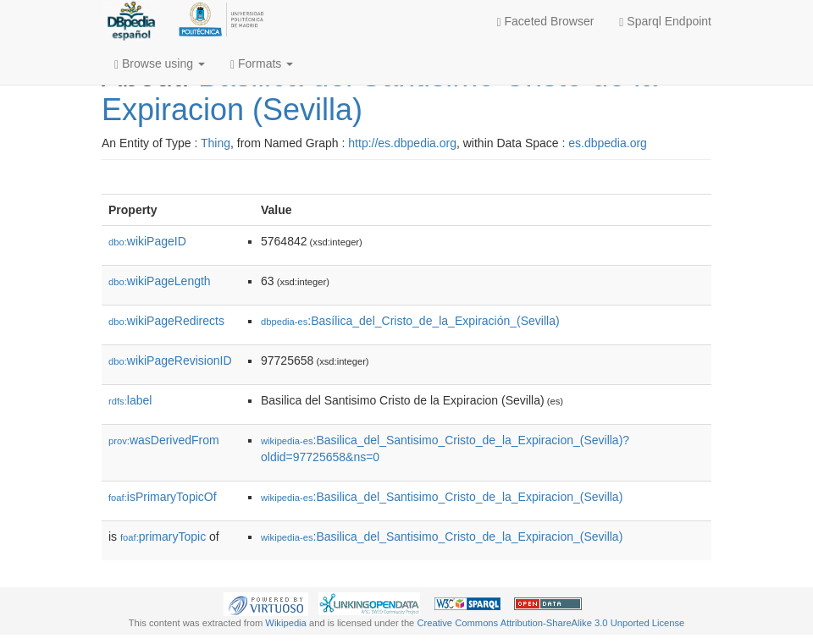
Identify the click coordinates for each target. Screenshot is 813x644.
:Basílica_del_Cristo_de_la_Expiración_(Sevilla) (410, 321)
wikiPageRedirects (166, 321)
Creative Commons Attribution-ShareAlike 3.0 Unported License (550, 623)
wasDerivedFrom (164, 440)
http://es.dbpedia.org (402, 143)
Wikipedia (286, 623)
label (130, 400)
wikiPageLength (160, 281)
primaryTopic (163, 537)
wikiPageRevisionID (170, 361)
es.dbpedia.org (608, 143)
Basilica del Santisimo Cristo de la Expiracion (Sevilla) (379, 93)
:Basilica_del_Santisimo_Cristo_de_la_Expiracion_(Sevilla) (442, 497)
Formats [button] (262, 64)
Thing (216, 143)
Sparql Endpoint (665, 22)
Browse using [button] (160, 64)
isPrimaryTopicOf (163, 497)
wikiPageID (147, 241)
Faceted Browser (546, 22)
